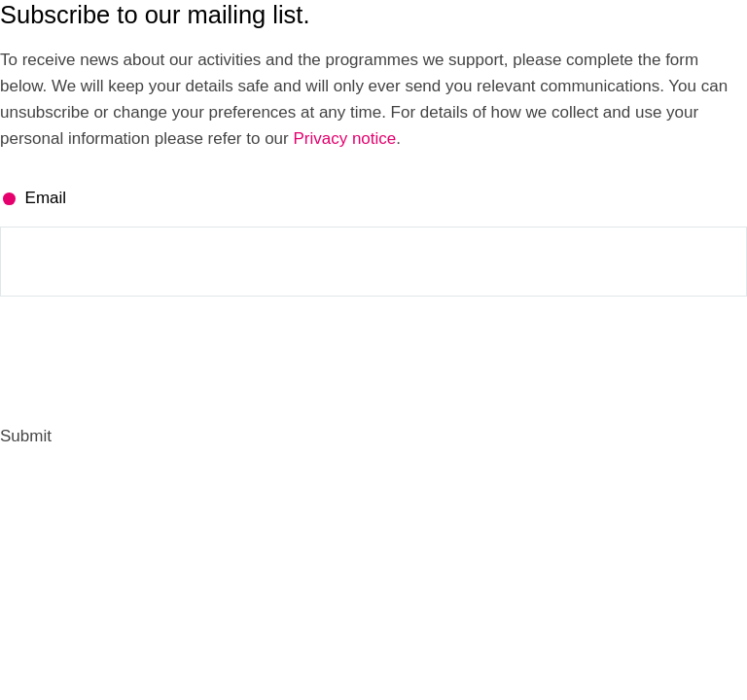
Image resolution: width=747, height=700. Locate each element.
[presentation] (148, 360)
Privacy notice (344, 139)
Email (46, 198)
